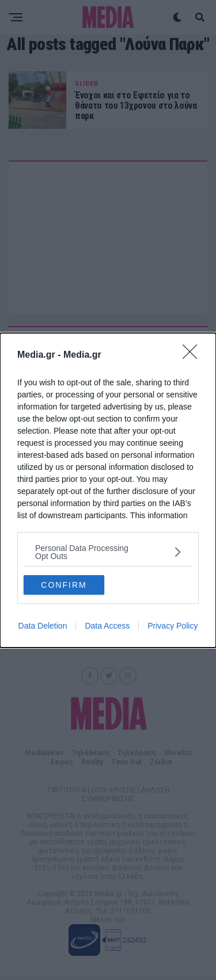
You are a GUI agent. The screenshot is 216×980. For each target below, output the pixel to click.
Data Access (107, 626)
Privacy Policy (173, 626)
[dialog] (108, 490)
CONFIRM (64, 585)
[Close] (194, 355)
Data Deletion (43, 626)
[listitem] (108, 552)
